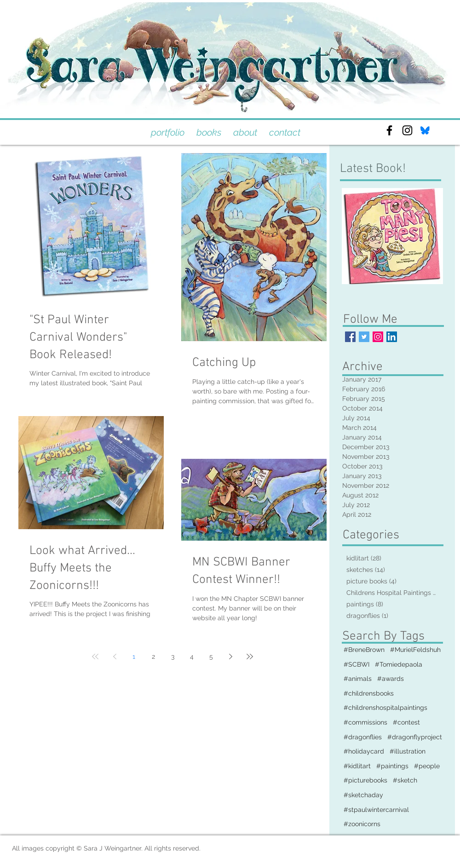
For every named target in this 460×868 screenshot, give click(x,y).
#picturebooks (365, 780)
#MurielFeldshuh (415, 650)
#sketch (405, 780)
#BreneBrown (364, 650)
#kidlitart (357, 766)
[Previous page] (115, 657)
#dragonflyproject (415, 737)
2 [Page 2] (153, 657)
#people (427, 766)
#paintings (392, 766)
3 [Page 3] (173, 657)
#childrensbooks (369, 693)
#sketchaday (363, 795)
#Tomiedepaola (399, 664)
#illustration (408, 751)
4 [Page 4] (192, 657)
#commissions (365, 722)
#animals (358, 679)
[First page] (95, 657)
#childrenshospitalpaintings (385, 708)
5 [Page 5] (211, 657)
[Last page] (250, 657)
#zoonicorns (362, 824)
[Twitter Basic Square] (364, 337)
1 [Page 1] (134, 657)
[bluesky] (425, 130)
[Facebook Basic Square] (350, 337)
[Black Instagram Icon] (407, 130)
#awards (391, 679)
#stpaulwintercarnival (376, 810)
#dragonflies (363, 737)
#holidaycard (364, 751)
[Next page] (230, 657)
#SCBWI (356, 664)
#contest (406, 722)
